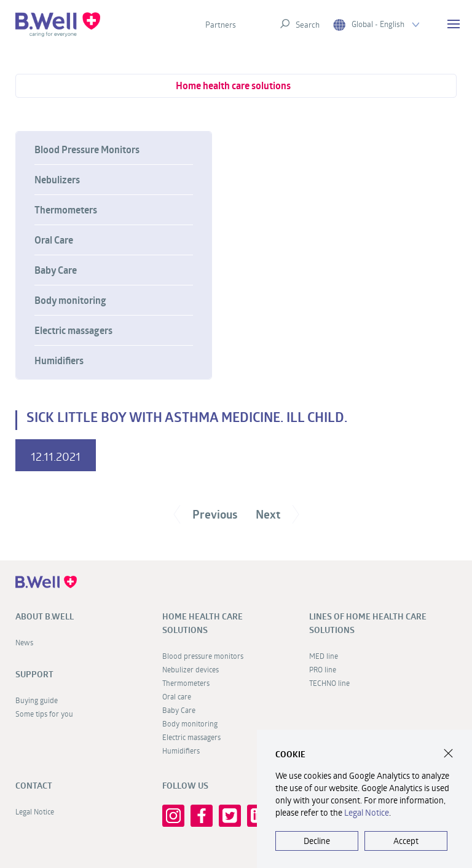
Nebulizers (57, 180)
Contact (34, 786)
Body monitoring (70, 300)
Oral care (177, 696)
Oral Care (54, 240)
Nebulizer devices (191, 669)
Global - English (376, 24)
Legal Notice (35, 811)
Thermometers (66, 210)
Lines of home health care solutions (368, 623)
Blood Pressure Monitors (87, 149)
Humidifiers (59, 360)
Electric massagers (73, 330)
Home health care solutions (233, 86)
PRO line (323, 669)
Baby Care (56, 270)
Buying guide (37, 700)
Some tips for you (44, 714)
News (24, 642)
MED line (324, 656)
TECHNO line (329, 683)
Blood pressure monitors (203, 656)
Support (34, 674)
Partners (221, 25)
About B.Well (45, 616)
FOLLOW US (185, 786)
